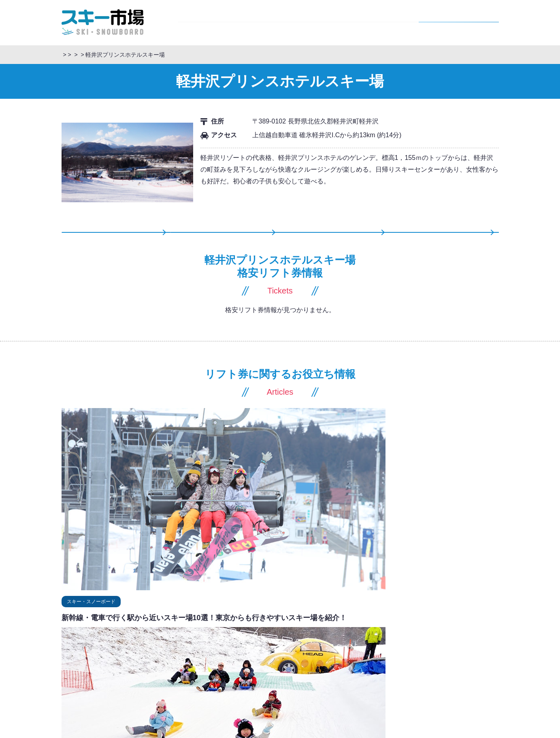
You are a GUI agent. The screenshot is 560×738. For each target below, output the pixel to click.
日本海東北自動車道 (382, 619)
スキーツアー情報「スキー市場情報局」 (193, 55)
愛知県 (108, 656)
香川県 (131, 685)
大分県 (108, 694)
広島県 (178, 675)
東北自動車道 (428, 619)
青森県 (224, 619)
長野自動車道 (335, 638)
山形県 (154, 619)
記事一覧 (448, 241)
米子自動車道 (335, 685)
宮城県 (131, 619)
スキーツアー (218, 22)
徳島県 (154, 685)
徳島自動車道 (413, 694)
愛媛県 (108, 685)
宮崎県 (131, 694)
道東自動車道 (374, 609)
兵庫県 (108, 666)
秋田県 (178, 619)
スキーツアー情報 (336, 241)
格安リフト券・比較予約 (281, 55)
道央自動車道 (413, 609)
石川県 (131, 647)
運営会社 (364, 734)
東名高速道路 (423, 666)
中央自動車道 (335, 647)
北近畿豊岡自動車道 (343, 675)
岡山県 (154, 675)
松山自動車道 (374, 694)
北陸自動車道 (335, 656)
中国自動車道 (413, 685)
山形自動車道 (335, 619)
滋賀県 (154, 666)
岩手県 (201, 619)
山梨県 (154, 628)
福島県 (108, 619)
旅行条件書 (316, 734)
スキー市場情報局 (298, 22)
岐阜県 (154, 656)
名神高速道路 (384, 666)
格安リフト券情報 (459, 22)
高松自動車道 (335, 694)
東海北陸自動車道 (340, 666)
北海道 (108, 609)
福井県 (108, 647)
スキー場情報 (379, 22)
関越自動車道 (374, 638)
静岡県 (131, 656)
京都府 (131, 666)
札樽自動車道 (335, 609)
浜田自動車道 (374, 685)
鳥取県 (131, 675)
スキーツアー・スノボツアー (98, 55)
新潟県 (131, 638)
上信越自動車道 (415, 638)
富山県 (154, 647)
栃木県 (131, 628)
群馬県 (108, 628)
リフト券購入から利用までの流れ (232, 734)
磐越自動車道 (335, 628)
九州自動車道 (335, 704)
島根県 (108, 675)
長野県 (327, 55)
